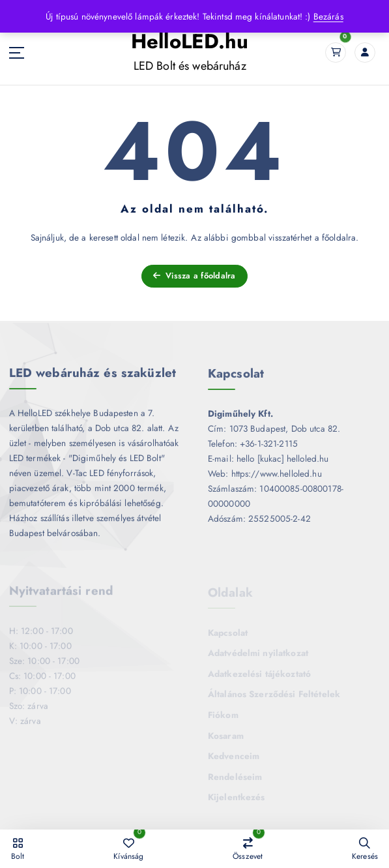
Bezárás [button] (328, 16)
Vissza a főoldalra (194, 276)
